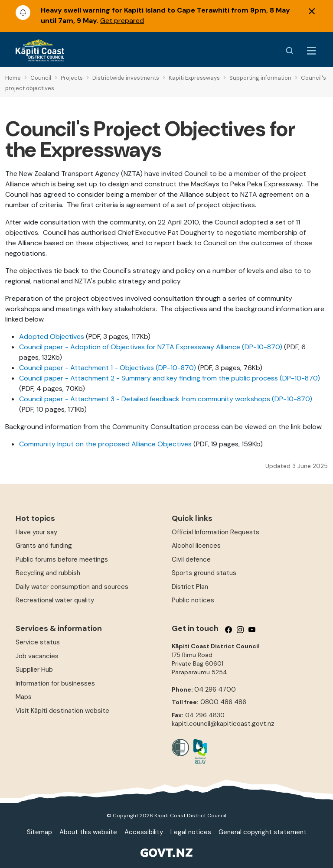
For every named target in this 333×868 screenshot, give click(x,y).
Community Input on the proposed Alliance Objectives (105, 444)
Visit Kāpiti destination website (62, 711)
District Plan (190, 587)
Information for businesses (55, 683)
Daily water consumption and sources (72, 587)
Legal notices (191, 832)
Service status (38, 642)
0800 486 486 (223, 702)
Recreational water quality (55, 600)
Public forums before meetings (62, 559)
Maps (24, 697)
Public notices (193, 600)
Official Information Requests (215, 532)
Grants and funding (44, 546)
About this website (88, 832)
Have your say (36, 532)
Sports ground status (204, 573)
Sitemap (39, 832)
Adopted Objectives (52, 336)
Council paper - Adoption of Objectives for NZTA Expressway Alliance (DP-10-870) (151, 347)
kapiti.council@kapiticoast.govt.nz (223, 724)
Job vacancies (37, 656)
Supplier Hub (34, 670)
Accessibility (144, 832)
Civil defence (191, 559)
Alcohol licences (196, 546)
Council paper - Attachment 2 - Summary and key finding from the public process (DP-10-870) (170, 378)
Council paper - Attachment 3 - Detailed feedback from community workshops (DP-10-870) (166, 399)
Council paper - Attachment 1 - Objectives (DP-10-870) (108, 368)
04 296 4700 (215, 689)
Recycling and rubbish (48, 573)
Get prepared (122, 21)
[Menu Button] (311, 51)
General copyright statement (263, 832)
